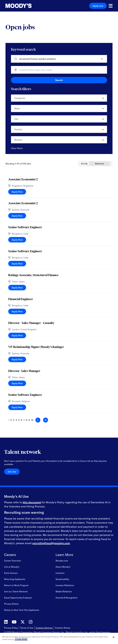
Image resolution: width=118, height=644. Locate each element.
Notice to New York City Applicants (22, 610)
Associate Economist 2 (23, 179)
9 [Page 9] (29, 420)
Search (59, 80)
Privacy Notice (11, 604)
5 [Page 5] (19, 420)
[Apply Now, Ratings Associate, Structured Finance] (17, 288)
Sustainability (62, 579)
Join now (12, 472)
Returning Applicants (15, 579)
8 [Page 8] (27, 420)
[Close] (114, 637)
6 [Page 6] (21, 420)
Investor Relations (65, 585)
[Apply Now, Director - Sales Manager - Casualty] (17, 335)
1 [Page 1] (9, 420)
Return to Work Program (16, 585)
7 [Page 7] (24, 420)
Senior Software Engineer (25, 227)
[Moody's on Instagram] (31, 622)
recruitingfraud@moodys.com (51, 543)
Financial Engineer (21, 299)
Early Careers (11, 573)
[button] (102, 59)
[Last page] (46, 420)
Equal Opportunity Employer (18, 598)
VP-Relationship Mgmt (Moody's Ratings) (36, 347)
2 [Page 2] (11, 420)
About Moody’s (63, 567)
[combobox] (60, 70)
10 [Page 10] (32, 420)
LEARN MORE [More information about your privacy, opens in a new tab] (21, 639)
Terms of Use (27, 628)
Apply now (98, 6)
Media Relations (64, 591)
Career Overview (12, 561)
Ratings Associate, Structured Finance (33, 275)
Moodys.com (62, 561)
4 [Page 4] (16, 420)
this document (32, 502)
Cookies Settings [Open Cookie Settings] (44, 628)
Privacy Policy (11, 628)
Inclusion (60, 573)
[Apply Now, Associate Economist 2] (17, 192)
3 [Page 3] (14, 420)
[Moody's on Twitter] (23, 622)
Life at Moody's (12, 567)
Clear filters (17, 148)
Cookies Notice (63, 628)
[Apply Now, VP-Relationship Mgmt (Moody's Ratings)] (17, 359)
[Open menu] (111, 6)
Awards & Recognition (67, 598)
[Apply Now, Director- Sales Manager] (17, 383)
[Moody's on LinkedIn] (6, 622)
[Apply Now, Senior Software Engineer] (17, 240)
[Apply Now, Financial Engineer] (17, 311)
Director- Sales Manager (24, 371)
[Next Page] (38, 420)
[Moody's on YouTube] (14, 622)
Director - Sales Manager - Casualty (31, 323)
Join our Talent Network (16, 591)
